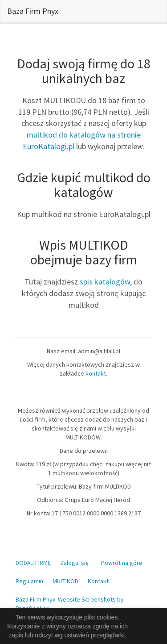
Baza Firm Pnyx (33, 11)
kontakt (96, 373)
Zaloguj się (74, 563)
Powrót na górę (122, 563)
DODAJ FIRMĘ (33, 563)
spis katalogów (105, 282)
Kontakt (98, 581)
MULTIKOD (65, 581)
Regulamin (29, 581)
